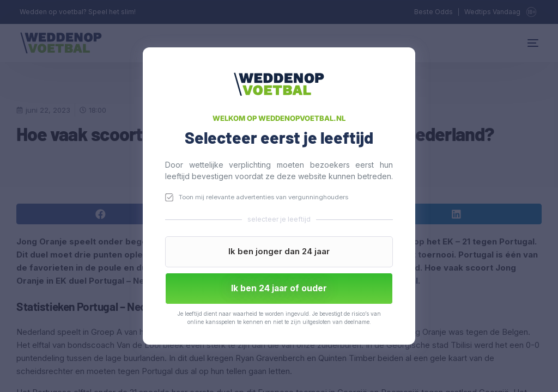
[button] (279, 252)
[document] (279, 196)
